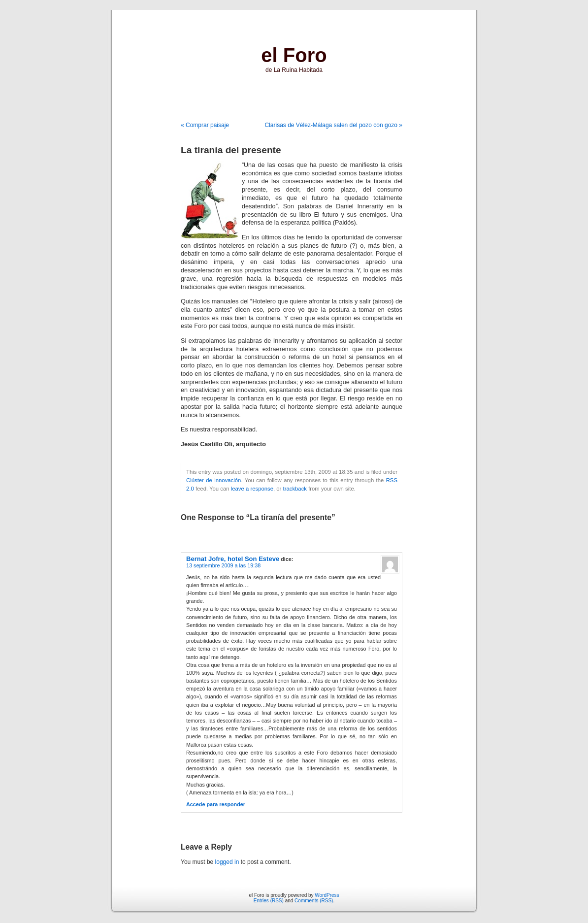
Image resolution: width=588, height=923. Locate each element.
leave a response (252, 489)
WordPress (327, 895)
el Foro (294, 55)
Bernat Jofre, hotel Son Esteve (233, 559)
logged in (227, 862)
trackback (295, 489)
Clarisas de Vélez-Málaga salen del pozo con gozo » (334, 125)
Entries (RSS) (269, 901)
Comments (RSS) (314, 901)
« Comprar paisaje (205, 125)
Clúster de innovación (213, 480)
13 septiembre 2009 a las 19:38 (223, 565)
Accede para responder (216, 804)
